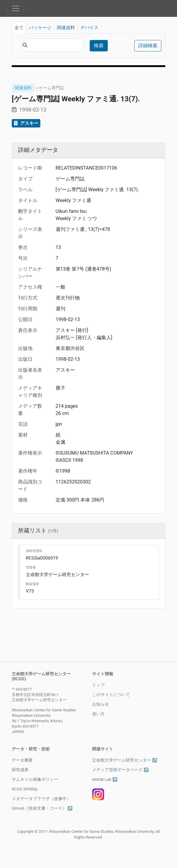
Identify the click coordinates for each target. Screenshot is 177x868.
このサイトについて (111, 695)
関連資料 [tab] (66, 28)
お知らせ (101, 704)
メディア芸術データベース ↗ (120, 770)
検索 (99, 46)
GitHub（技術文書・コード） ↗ (42, 808)
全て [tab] (19, 28)
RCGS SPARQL (25, 789)
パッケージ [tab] (40, 28)
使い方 (98, 714)
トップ (98, 685)
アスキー (26, 123)
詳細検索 (148, 46)
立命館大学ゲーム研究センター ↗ (125, 760)
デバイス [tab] (89, 28)
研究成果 (20, 770)
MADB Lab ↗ (105, 779)
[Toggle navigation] (16, 8)
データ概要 (22, 760)
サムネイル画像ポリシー (35, 779)
